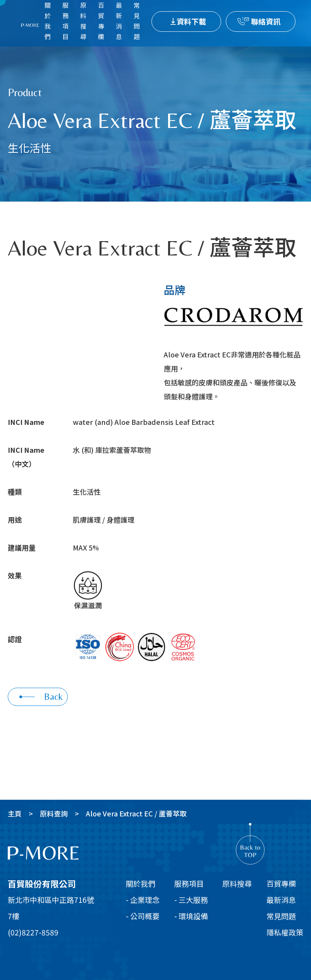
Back (41, 696)
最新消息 (281, 900)
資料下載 (191, 21)
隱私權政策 (285, 932)
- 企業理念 (143, 900)
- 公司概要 (143, 916)
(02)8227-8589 (33, 932)
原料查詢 (54, 813)
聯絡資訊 (266, 21)
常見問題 (281, 916)
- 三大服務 (191, 900)
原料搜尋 (237, 883)
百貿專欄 (281, 883)
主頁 (15, 813)
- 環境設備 (191, 916)
